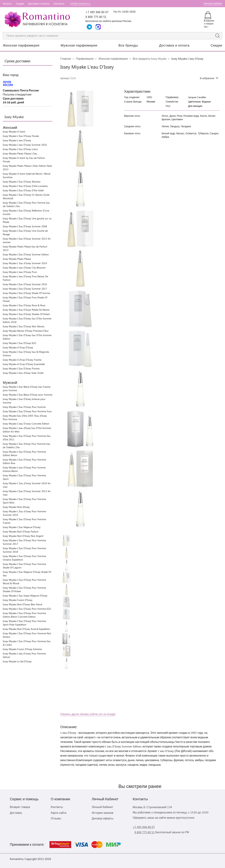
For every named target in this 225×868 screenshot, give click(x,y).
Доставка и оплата (39, 4)
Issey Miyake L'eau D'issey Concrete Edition (26, 424)
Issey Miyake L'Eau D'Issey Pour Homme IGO (27, 609)
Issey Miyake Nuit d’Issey (16, 507)
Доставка (16, 813)
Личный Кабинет (102, 807)
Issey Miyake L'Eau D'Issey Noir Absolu (24, 326)
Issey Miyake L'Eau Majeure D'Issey (22, 527)
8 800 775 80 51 (96, 17)
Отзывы (56, 818)
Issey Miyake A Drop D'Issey (18, 347)
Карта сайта (59, 813)
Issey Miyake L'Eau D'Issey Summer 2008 (25, 226)
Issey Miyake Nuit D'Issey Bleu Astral (22, 604)
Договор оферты (103, 818)
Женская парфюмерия (21, 45)
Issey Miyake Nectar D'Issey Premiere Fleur (26, 331)
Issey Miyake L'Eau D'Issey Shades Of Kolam (26, 314)
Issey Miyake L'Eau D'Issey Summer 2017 (25, 289)
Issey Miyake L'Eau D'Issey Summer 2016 (25, 284)
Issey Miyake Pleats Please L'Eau (20, 153)
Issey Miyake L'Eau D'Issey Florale (21, 136)
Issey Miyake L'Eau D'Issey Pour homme (24, 407)
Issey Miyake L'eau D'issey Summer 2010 (25, 145)
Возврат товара (20, 807)
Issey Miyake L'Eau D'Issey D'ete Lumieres (25, 186)
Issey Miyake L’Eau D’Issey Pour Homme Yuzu (27, 411)
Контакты (59, 4)
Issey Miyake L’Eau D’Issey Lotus (20, 149)
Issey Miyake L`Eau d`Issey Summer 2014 (25, 263)
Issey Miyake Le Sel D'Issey (17, 661)
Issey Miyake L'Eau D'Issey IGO (19, 343)
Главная (66, 59)
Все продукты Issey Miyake (150, 59)
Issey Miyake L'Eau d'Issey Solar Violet (23, 373)
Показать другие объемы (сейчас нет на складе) (88, 714)
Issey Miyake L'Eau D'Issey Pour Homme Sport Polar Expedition (24, 623)
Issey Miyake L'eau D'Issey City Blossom (24, 268)
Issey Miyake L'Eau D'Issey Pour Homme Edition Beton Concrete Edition (24, 615)
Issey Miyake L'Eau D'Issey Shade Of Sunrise (26, 293)
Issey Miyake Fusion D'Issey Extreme (22, 649)
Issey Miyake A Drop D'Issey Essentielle (24, 364)
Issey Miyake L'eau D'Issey (17, 140)
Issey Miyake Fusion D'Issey (18, 600)
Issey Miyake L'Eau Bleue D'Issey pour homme (28, 395)
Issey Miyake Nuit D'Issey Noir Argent (23, 536)
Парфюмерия (85, 59)
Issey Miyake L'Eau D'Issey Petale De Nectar (26, 310)
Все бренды (128, 45)
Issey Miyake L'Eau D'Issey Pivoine (21, 368)
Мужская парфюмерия (79, 45)
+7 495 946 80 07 (97, 12)
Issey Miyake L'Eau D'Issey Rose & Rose (24, 305)
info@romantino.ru (80, 3)
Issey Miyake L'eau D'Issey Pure (20, 272)
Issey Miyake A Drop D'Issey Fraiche (22, 360)
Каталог (7, 4)
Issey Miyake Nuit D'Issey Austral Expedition (26, 629)
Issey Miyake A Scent (14, 132)
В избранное (207, 78)
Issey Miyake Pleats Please (17, 259)
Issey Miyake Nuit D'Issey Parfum (21, 531)
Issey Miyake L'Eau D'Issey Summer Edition (26, 254)
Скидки (20, 4)
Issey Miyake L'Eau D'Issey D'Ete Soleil (23, 190)
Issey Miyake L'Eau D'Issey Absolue (22, 182)
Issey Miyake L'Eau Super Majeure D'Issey (25, 596)
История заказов (103, 813)
